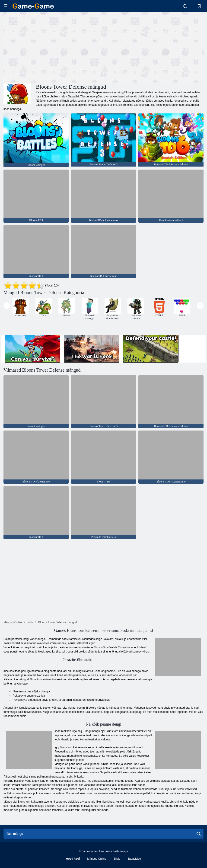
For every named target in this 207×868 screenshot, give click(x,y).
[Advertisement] (54, 47)
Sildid (117, 859)
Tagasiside (134, 859)
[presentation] (7, 306)
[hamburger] (6, 6)
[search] (199, 834)
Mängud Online (97, 859)
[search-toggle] (185, 6)
